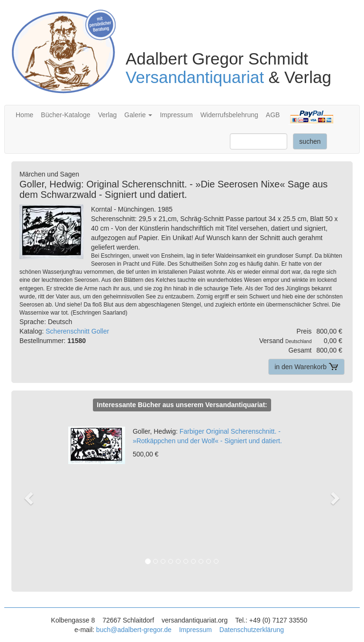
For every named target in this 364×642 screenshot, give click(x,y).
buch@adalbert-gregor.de (134, 630)
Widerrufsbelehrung (229, 115)
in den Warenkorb (306, 367)
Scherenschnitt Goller (77, 331)
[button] (34, 498)
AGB (273, 115)
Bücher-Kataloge (65, 115)
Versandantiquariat (195, 77)
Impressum (176, 115)
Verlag (108, 115)
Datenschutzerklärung (252, 630)
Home (24, 115)
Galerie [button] (138, 115)
